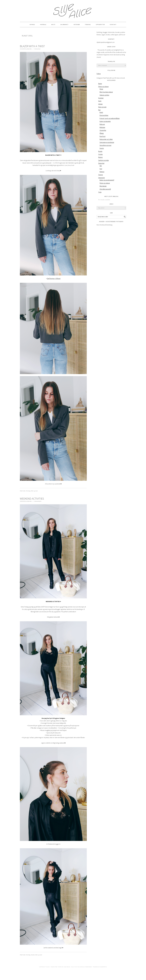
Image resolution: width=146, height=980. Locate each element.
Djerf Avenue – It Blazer (54, 278)
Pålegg (102, 133)
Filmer (101, 89)
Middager (102, 127)
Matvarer (102, 124)
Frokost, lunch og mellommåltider (110, 118)
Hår (101, 166)
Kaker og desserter (105, 121)
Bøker (100, 84)
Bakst (101, 112)
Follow (99, 74)
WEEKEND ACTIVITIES (32, 499)
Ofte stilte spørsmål (105, 189)
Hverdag (28, 491)
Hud (101, 169)
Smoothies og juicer (105, 145)
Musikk (100, 151)
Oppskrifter (103, 130)
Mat (99, 110)
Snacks (102, 148)
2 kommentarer (38, 501)
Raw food (102, 136)
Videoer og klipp (104, 95)
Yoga (100, 192)
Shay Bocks (67, 967)
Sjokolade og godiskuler (107, 142)
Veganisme (101, 178)
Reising (100, 157)
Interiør (33, 955)
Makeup (102, 172)
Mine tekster (103, 186)
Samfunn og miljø (103, 160)
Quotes (100, 154)
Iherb (100, 101)
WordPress (103, 967)
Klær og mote (34, 491)
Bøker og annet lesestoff (107, 180)
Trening (100, 175)
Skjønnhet (101, 163)
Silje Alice (73, 10)
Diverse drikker (104, 115)
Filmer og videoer (103, 87)
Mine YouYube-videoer (106, 92)
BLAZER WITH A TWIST (32, 46)
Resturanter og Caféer (106, 139)
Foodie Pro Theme (56, 967)
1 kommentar (37, 49)
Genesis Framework (86, 967)
